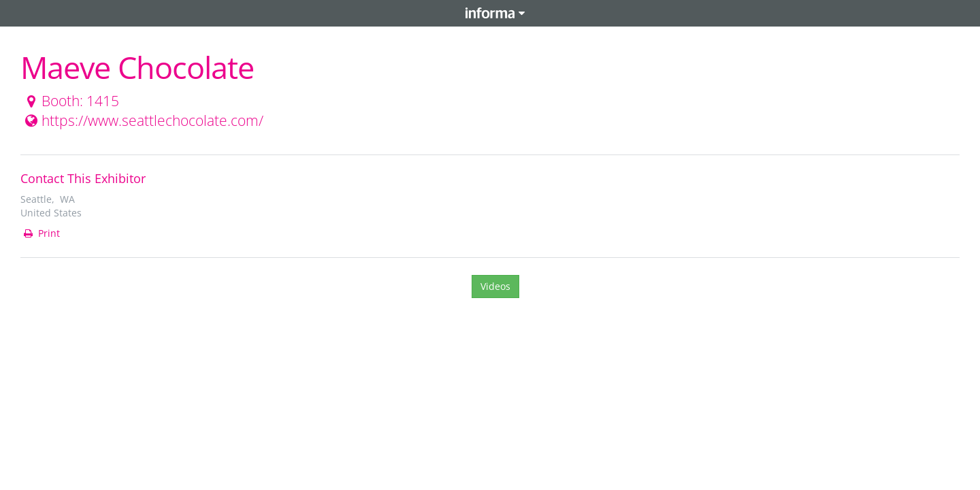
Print (41, 233)
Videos (495, 286)
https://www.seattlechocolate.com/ (143, 120)
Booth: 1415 (70, 101)
